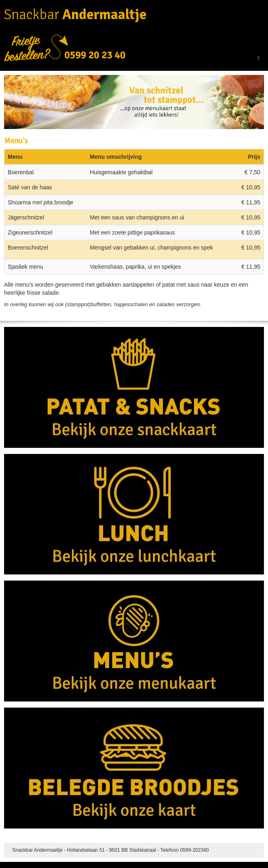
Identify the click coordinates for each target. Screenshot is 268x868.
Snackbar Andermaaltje (75, 15)
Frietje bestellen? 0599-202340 (65, 48)
